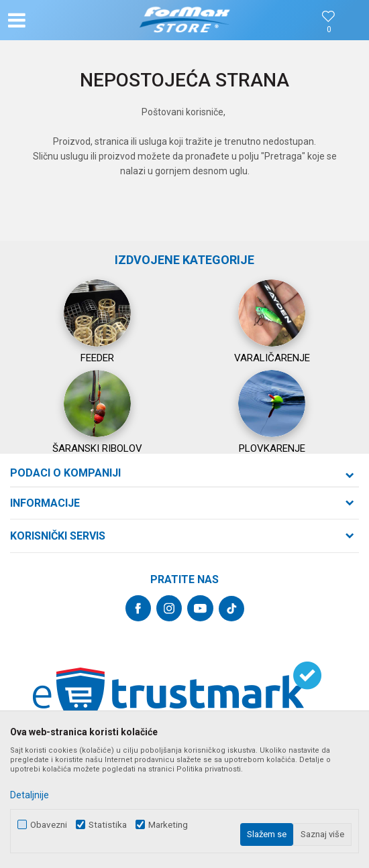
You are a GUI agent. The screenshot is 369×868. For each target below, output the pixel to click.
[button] (62, 20)
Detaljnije (30, 795)
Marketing (168, 825)
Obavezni (49, 825)
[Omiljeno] (329, 30)
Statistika (108, 825)
